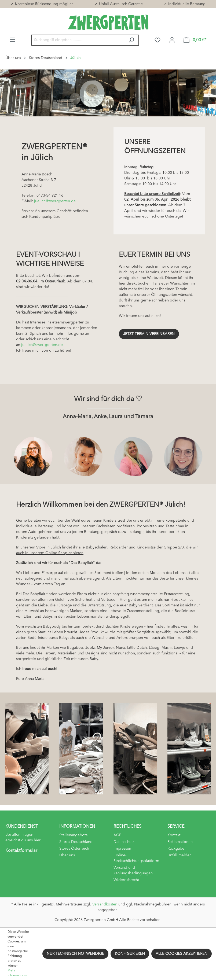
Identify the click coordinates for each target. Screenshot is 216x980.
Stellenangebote (74, 835)
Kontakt (174, 835)
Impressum (123, 849)
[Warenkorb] (195, 40)
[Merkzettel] (158, 40)
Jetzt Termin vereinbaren (149, 334)
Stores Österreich (74, 849)
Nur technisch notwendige (75, 954)
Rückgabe (176, 849)
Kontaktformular (21, 851)
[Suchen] (131, 40)
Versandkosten (105, 904)
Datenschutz (124, 842)
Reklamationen (180, 842)
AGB (118, 835)
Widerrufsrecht (126, 880)
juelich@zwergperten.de (55, 201)
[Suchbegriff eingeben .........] (78, 40)
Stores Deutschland (76, 842)
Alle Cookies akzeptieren (182, 954)
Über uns (67, 855)
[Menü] (13, 40)
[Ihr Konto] (172, 40)
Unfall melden (180, 855)
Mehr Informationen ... (19, 973)
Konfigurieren (130, 954)
